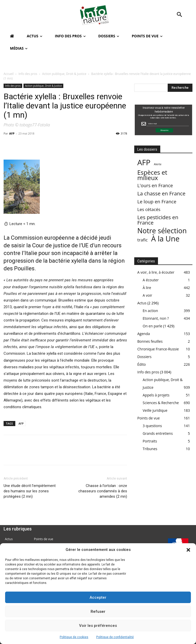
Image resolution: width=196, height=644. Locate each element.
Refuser (98, 612)
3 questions (152, 426)
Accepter (98, 597)
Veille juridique (155, 410)
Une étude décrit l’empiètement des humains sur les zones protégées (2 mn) (30, 491)
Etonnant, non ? (156, 318)
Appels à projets (156, 395)
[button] (188, 550)
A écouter (151, 280)
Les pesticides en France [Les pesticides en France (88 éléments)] (158, 220)
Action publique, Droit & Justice (64, 74)
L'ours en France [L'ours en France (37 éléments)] (155, 186)
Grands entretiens (158, 433)
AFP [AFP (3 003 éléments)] (144, 163)
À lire (147, 288)
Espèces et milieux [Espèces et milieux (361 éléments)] (152, 175)
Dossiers (144, 357)
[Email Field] (168, 124)
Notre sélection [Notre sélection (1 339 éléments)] (162, 231)
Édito (142, 364)
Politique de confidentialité (115, 637)
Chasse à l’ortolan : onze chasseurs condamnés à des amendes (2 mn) (103, 491)
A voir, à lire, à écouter (156, 272)
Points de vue (149, 418)
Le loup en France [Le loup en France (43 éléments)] (157, 201)
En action (150, 311)
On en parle (152, 326)
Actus (142, 303)
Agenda (144, 334)
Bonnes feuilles (150, 341)
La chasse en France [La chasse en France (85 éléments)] (161, 193)
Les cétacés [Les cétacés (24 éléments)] (149, 209)
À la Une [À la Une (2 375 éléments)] (165, 238)
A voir (147, 295)
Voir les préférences (98, 626)
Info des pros (28, 74)
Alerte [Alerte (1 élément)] (158, 164)
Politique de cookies (74, 637)
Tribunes (150, 449)
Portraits (150, 441)
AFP (12, 133)
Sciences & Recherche (161, 403)
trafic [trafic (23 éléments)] (143, 240)
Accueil (9, 74)
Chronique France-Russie (158, 349)
